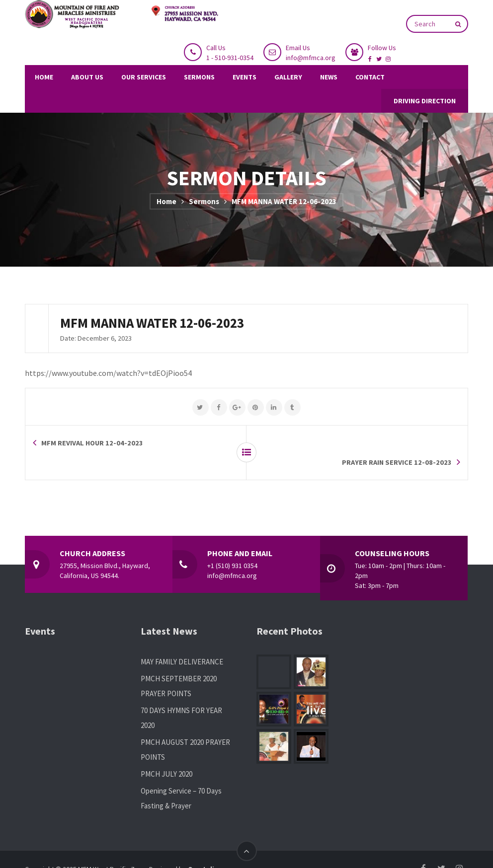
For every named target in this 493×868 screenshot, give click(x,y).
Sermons (204, 201)
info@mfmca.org (311, 58)
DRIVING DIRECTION (425, 101)
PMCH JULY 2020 (166, 755)
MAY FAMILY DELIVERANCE (182, 642)
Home (166, 201)
